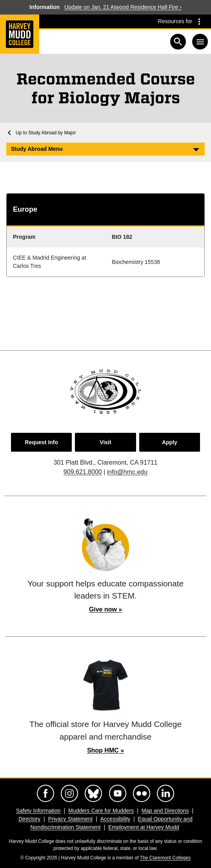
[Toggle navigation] (200, 42)
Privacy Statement (71, 819)
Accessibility (115, 819)
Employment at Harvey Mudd (144, 827)
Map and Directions (165, 811)
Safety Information (38, 811)
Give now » (105, 609)
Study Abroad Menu (37, 149)
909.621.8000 (83, 472)
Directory (29, 819)
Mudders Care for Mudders (101, 811)
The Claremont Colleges (165, 858)
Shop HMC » (105, 750)
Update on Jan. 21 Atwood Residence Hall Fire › (123, 7)
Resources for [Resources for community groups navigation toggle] (175, 21)
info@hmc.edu (127, 472)
